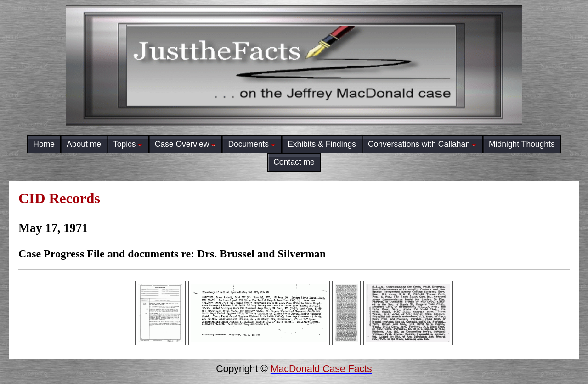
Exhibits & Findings (322, 144)
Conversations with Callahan (422, 144)
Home (44, 144)
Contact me (294, 162)
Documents (252, 144)
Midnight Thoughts (522, 144)
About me (84, 144)
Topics (128, 144)
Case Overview (186, 144)
